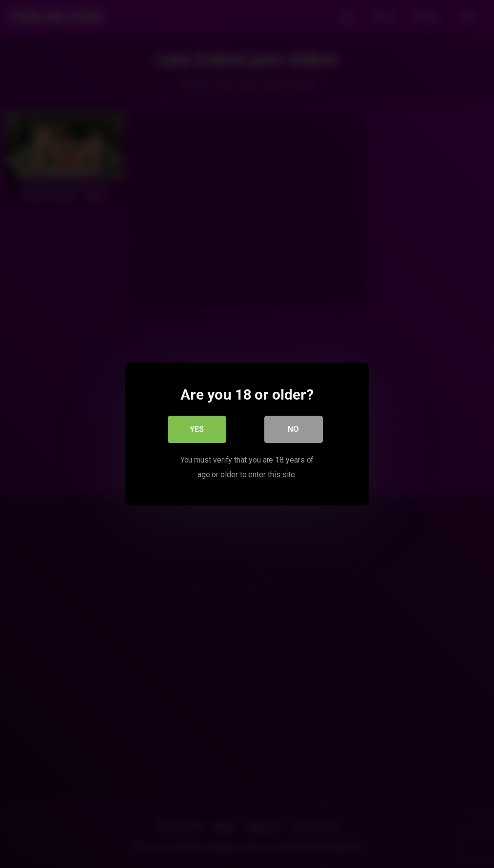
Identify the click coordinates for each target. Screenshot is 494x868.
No (293, 429)
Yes (197, 429)
